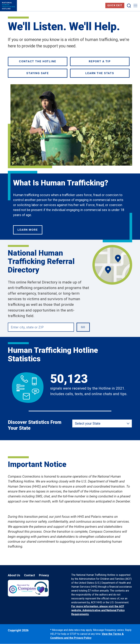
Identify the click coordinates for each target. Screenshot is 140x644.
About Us (14, 575)
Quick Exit (115, 5)
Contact (30, 575)
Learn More (28, 230)
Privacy (44, 575)
